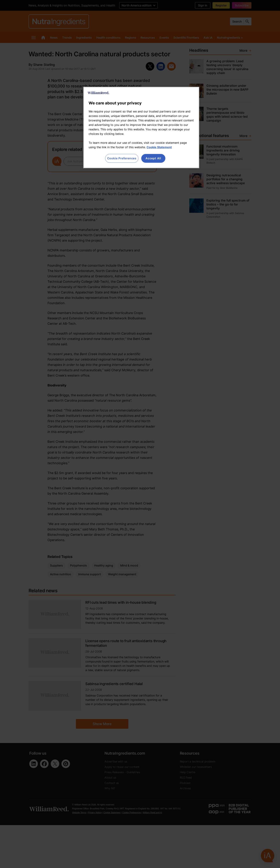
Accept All (153, 158)
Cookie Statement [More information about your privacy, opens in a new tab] (159, 147)
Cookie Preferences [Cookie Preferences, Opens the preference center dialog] (122, 158)
